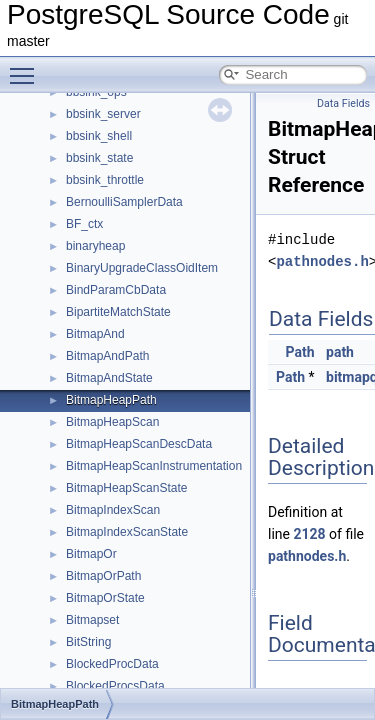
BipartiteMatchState (118, 312)
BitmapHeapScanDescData (139, 444)
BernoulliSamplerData (124, 202)
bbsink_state (99, 158)
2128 (309, 534)
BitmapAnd (95, 334)
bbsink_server (103, 114)
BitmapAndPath (107, 356)
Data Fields (343, 103)
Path (300, 352)
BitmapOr (91, 554)
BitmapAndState (109, 378)
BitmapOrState (105, 598)
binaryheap (95, 246)
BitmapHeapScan (112, 422)
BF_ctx (84, 224)
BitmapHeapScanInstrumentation (154, 466)
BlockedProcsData (115, 686)
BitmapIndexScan (113, 510)
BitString (88, 642)
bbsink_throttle (105, 180)
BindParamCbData (116, 290)
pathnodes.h (322, 261)
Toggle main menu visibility (27, 67)
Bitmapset (92, 620)
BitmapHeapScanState (126, 488)
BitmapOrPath (103, 576)
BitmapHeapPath (111, 400)
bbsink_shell (99, 136)
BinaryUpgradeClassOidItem (142, 268)
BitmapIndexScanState (127, 532)
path (340, 352)
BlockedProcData (112, 664)
